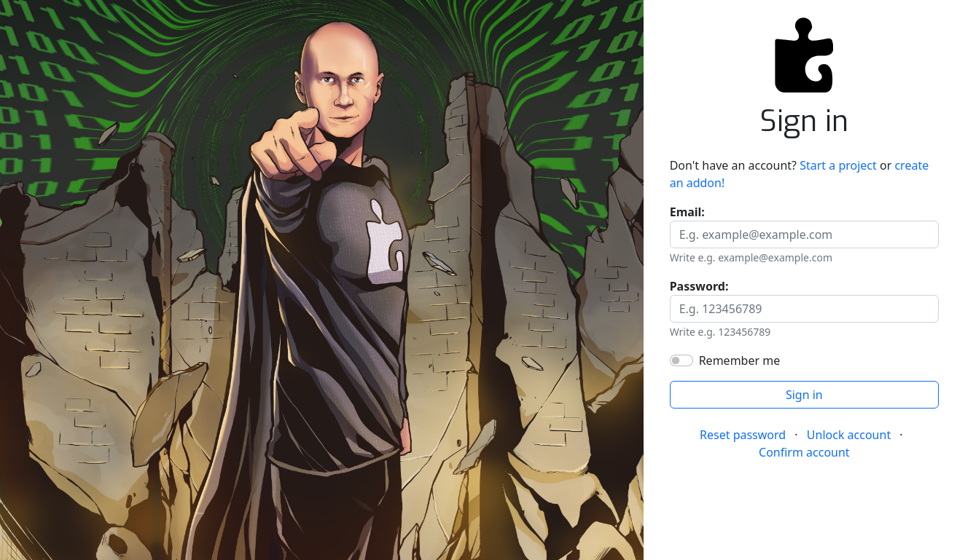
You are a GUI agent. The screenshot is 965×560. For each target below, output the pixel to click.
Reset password (743, 435)
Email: (687, 212)
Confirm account (804, 452)
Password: (699, 286)
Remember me (740, 360)
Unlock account (849, 435)
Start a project (838, 165)
